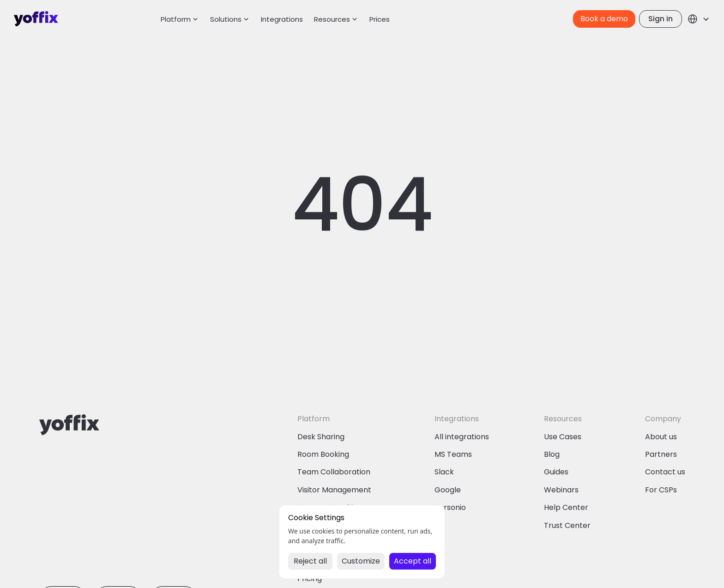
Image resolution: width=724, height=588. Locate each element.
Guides (556, 472)
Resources (332, 19)
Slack (444, 472)
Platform (176, 19)
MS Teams (453, 454)
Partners (661, 454)
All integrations (462, 437)
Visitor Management (334, 490)
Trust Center (567, 525)
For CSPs (661, 490)
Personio (450, 507)
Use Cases (563, 437)
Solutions (226, 19)
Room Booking (323, 454)
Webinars (561, 490)
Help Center (566, 507)
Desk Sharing (321, 437)
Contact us (665, 472)
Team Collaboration (334, 472)
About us (661, 437)
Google (448, 490)
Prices (380, 19)
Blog (552, 454)
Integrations (282, 19)
